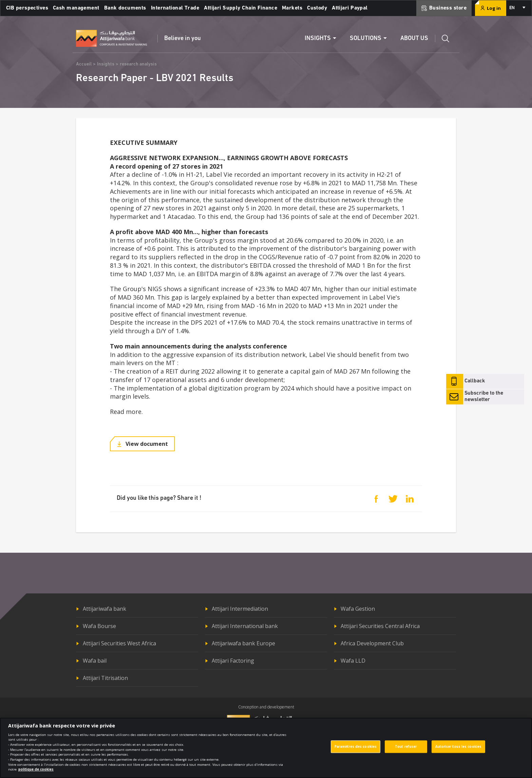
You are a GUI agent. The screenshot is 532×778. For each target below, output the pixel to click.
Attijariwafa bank (104, 609)
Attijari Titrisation (105, 678)
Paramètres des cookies (356, 751)
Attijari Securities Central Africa (380, 626)
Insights (106, 64)
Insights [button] (318, 39)
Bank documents (125, 8)
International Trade (175, 8)
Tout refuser (406, 751)
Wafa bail (95, 661)
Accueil (84, 64)
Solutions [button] (366, 39)
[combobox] (517, 8)
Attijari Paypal (350, 8)
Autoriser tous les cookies (459, 751)
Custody (317, 8)
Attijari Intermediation (240, 609)
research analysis (138, 64)
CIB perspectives (27, 8)
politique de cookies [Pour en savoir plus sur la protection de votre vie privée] (36, 774)
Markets (292, 8)
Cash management (76, 8)
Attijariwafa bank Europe (243, 643)
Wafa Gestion (358, 609)
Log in (491, 8)
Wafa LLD (353, 661)
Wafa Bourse (99, 626)
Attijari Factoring (233, 661)
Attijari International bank (245, 626)
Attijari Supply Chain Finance (241, 8)
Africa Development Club (372, 643)
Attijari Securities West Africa (119, 643)
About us (414, 39)
